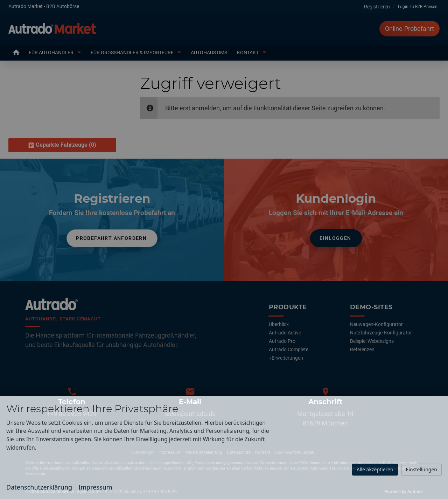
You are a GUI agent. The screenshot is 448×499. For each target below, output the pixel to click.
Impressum (95, 487)
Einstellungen (422, 469)
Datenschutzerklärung (39, 487)
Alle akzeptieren (375, 469)
